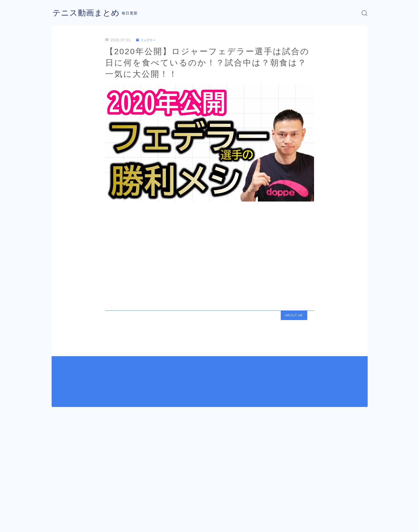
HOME (58, 507)
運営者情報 (61, 524)
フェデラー (148, 40)
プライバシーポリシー (99, 524)
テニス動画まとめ (88, 13)
